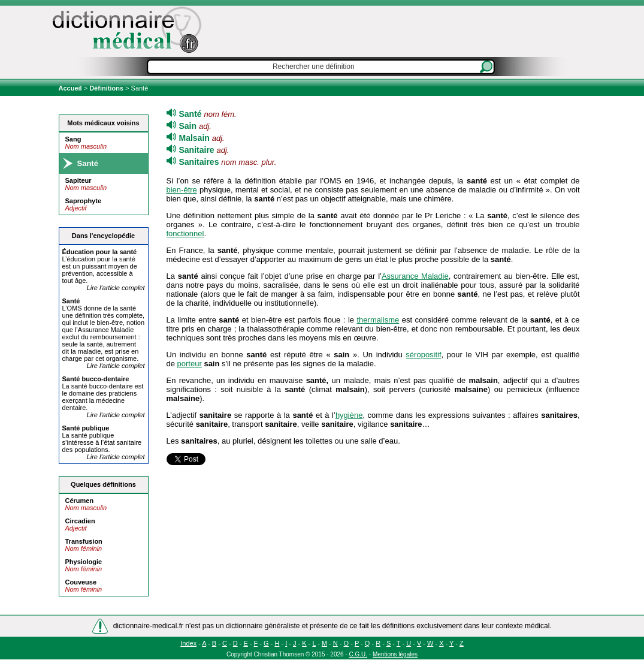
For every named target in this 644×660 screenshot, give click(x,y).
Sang (73, 139)
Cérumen (80, 501)
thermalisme (378, 320)
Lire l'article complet (116, 288)
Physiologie (84, 562)
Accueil (71, 88)
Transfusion (84, 541)
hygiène (349, 415)
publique (86, 428)
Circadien (80, 521)
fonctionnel (185, 233)
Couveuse (81, 582)
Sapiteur (78, 180)
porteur (190, 364)
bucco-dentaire (96, 379)
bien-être (182, 190)
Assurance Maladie (415, 276)
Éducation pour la (100, 252)
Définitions (106, 88)
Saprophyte (84, 201)
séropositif (423, 355)
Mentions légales (395, 654)
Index (188, 643)
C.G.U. (359, 654)
